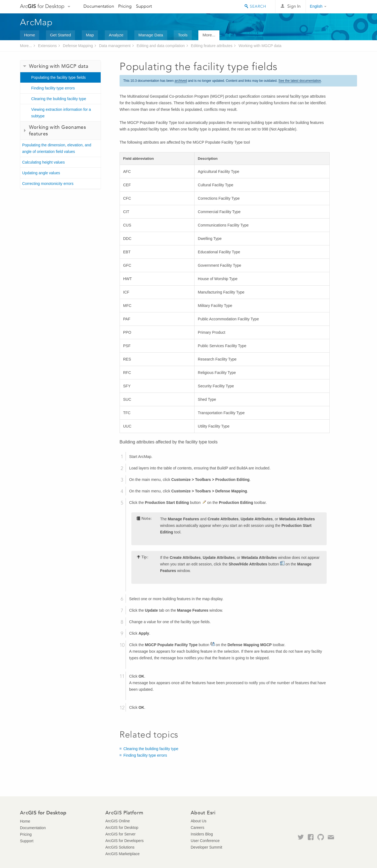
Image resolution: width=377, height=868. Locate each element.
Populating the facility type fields (58, 77)
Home (30, 35)
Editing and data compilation (161, 46)
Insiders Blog (202, 834)
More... (209, 35)
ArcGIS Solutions (120, 847)
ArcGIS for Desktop (122, 828)
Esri (345, 7)
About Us (199, 821)
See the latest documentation (300, 81)
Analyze (116, 35)
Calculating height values (43, 162)
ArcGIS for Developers (124, 841)
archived (181, 81)
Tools (183, 35)
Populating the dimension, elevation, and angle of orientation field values (57, 148)
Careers (198, 828)
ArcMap (37, 22)
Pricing (125, 6)
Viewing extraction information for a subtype (61, 113)
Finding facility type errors (53, 88)
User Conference (205, 841)
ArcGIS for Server (120, 834)
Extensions (47, 46)
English (316, 6)
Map (90, 35)
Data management (115, 46)
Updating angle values (41, 173)
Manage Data (151, 35)
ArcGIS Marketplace (122, 854)
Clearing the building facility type (59, 99)
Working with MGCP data (260, 46)
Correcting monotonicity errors (48, 184)
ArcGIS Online (118, 821)
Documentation (99, 6)
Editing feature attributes (212, 46)
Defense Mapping (78, 46)
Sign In (294, 6)
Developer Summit (206, 847)
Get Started (61, 35)
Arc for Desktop (42, 6)
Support (144, 6)
